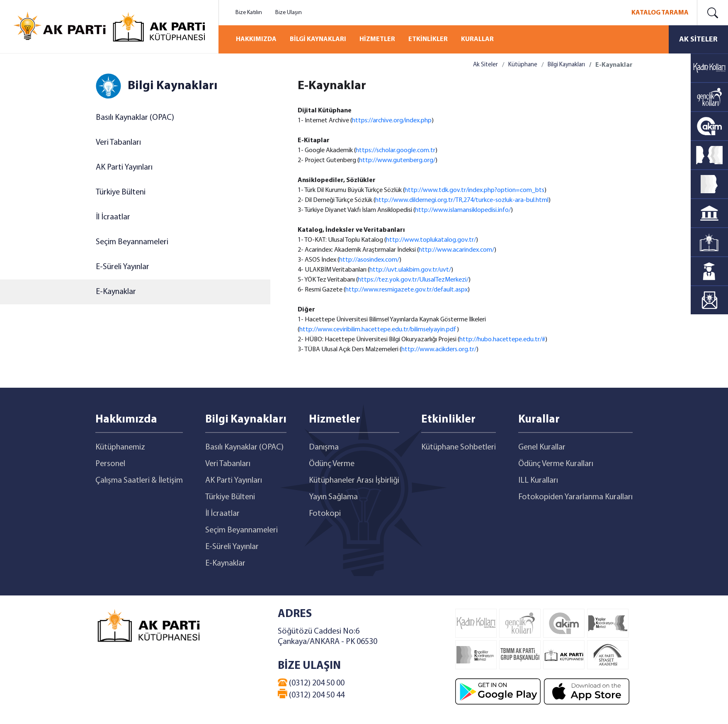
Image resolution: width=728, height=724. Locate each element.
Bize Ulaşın (289, 13)
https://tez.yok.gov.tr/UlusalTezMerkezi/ (413, 280)
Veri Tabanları (118, 143)
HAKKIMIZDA (256, 39)
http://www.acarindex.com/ (456, 250)
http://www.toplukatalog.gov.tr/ (431, 240)
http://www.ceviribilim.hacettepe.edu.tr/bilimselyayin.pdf (378, 330)
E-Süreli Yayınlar (123, 267)
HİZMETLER (377, 39)
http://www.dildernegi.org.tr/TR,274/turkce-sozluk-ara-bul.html (462, 200)
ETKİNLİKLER (428, 39)
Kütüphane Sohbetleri (459, 447)
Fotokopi (325, 514)
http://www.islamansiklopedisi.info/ (463, 210)
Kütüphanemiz (120, 447)
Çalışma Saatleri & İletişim (139, 481)
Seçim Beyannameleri (132, 242)
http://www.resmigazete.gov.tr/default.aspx (406, 290)
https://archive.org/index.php (392, 121)
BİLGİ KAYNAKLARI (318, 39)
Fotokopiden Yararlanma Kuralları (575, 497)
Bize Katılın (249, 13)
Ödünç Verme (332, 464)
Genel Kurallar (542, 447)
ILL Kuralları (538, 481)
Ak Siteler (485, 65)
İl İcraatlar (113, 217)
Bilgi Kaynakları (566, 65)
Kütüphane (523, 65)
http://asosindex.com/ (369, 260)
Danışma (324, 447)
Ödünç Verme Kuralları (556, 464)
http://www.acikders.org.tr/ (439, 350)
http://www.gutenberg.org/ (397, 160)
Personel (110, 464)
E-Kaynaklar (116, 292)
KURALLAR (477, 39)
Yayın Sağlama (333, 497)
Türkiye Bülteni (121, 192)
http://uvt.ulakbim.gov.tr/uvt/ (410, 270)
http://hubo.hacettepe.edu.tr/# (502, 340)
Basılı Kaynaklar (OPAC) (135, 118)
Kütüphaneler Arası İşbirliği (354, 481)
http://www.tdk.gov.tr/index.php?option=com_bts (474, 190)
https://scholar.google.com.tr (396, 151)
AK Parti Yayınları (124, 168)
